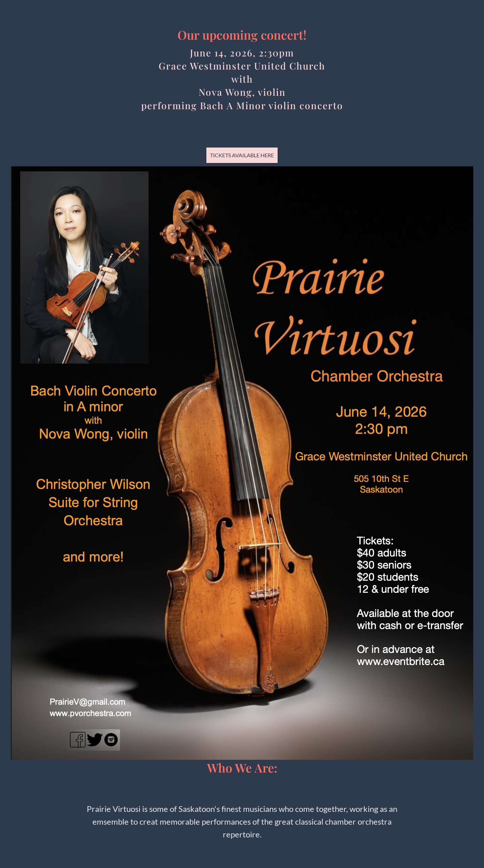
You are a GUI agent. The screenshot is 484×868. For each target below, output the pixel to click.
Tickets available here (242, 155)
